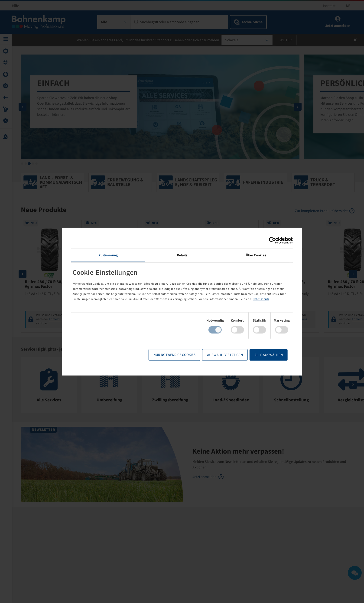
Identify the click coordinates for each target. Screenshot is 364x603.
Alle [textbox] (104, 22)
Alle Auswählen (268, 355)
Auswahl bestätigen (224, 355)
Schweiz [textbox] (232, 40)
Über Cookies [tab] (255, 255)
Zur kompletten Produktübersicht (321, 210)
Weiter (286, 40)
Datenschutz (262, 299)
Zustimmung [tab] (108, 255)
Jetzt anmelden (205, 476)
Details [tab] (182, 255)
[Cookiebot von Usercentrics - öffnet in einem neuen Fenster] (272, 240)
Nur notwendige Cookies (174, 355)
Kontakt (329, 6)
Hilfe (15, 6)
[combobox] (114, 22)
